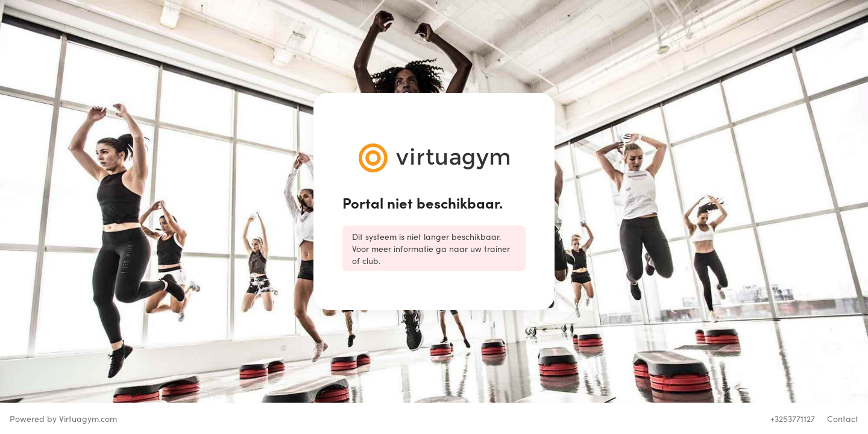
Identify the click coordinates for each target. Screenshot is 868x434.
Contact (843, 418)
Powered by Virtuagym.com (63, 418)
